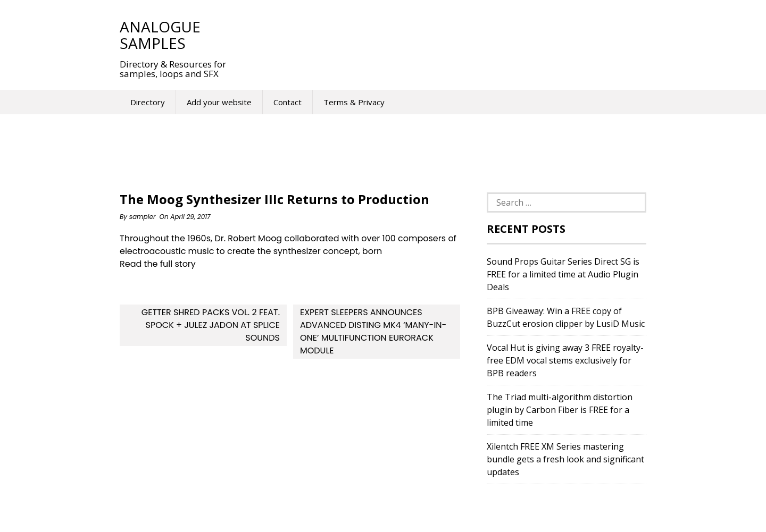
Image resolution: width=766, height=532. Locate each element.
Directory (148, 102)
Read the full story (158, 264)
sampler (143, 217)
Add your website (219, 102)
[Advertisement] (436, 35)
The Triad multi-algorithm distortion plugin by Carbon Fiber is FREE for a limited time (560, 410)
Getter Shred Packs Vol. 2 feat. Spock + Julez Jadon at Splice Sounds (211, 325)
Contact (288, 102)
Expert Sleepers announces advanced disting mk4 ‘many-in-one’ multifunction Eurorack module (373, 331)
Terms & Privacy (354, 102)
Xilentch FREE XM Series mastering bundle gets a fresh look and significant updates (565, 459)
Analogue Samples (160, 35)
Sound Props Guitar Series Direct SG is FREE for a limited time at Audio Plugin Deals (563, 274)
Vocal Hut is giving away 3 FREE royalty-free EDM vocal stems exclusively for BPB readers (565, 360)
